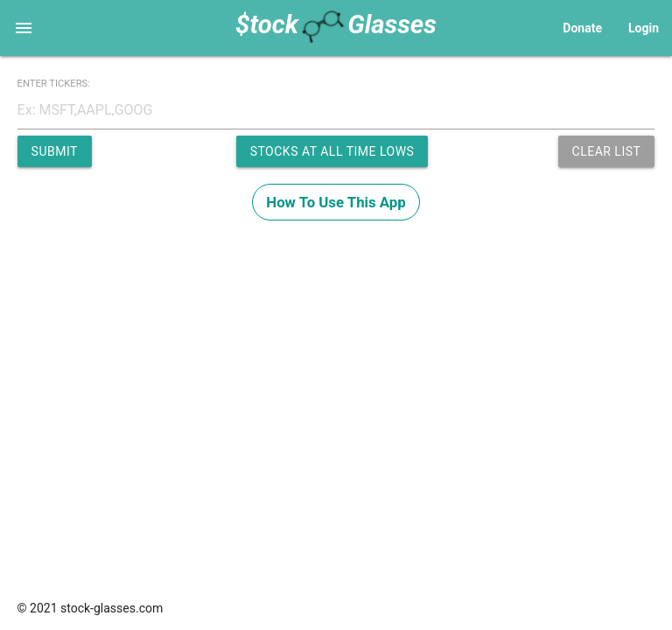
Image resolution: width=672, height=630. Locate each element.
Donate (582, 28)
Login (644, 28)
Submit (55, 151)
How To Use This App (336, 202)
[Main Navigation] (24, 28)
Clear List (607, 151)
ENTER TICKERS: (54, 84)
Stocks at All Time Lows (332, 151)
